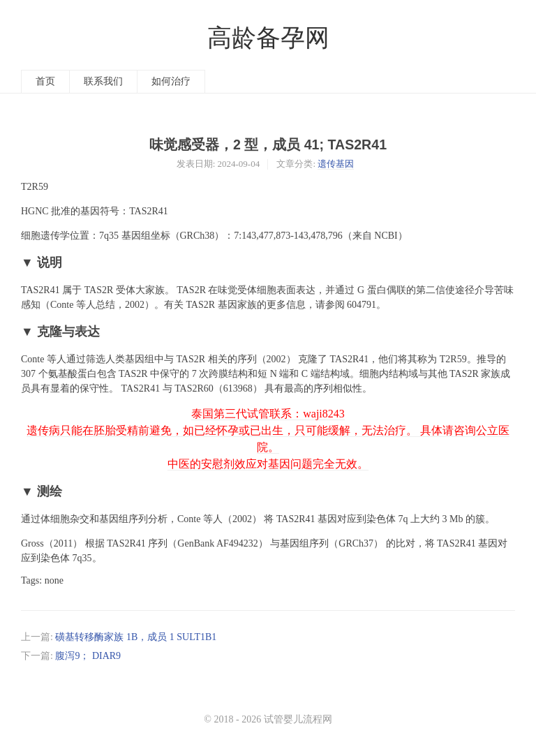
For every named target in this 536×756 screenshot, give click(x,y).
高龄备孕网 (268, 38)
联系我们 (103, 81)
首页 (45, 81)
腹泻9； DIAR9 (88, 656)
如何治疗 (171, 81)
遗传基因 (336, 164)
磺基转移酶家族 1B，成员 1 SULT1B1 (136, 637)
